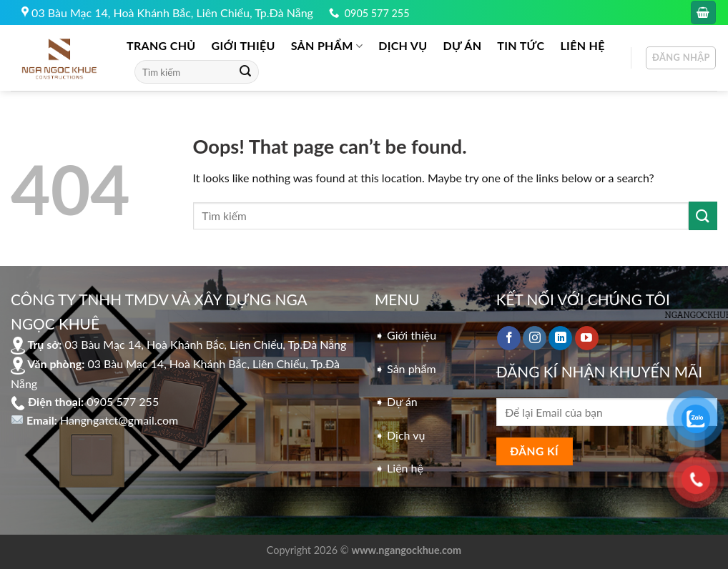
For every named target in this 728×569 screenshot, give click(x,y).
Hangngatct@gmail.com (119, 420)
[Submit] (245, 72)
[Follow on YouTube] (587, 338)
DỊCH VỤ (403, 45)
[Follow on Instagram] (535, 338)
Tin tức (521, 45)
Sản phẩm (327, 46)
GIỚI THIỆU (244, 45)
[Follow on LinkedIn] (560, 338)
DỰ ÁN (463, 45)
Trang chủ (161, 45)
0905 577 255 (377, 13)
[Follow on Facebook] (509, 338)
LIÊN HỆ (582, 45)
